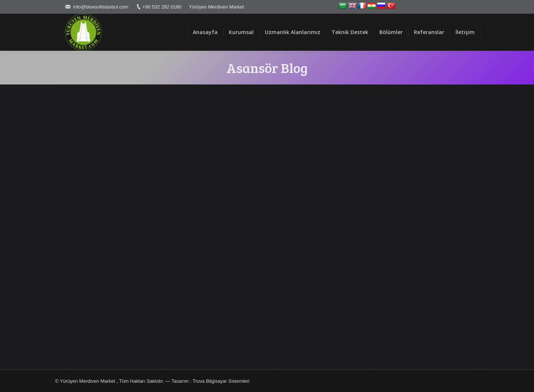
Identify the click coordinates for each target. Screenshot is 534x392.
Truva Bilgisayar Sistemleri (221, 381)
